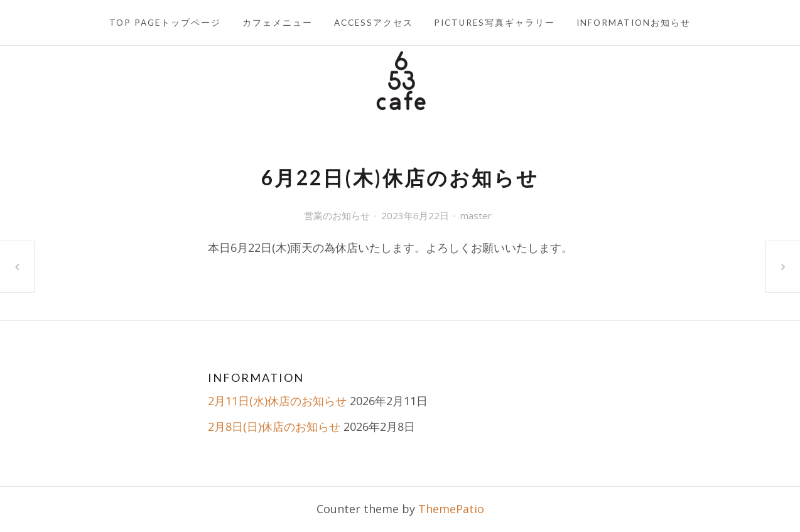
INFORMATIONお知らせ (634, 23)
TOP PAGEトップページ (165, 23)
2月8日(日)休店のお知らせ (274, 426)
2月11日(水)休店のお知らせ (277, 401)
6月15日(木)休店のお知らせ (17, 267)
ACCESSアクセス (374, 23)
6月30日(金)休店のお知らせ (783, 266)
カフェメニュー (278, 23)
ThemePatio (451, 509)
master (476, 215)
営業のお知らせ (337, 215)
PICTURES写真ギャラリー (495, 23)
